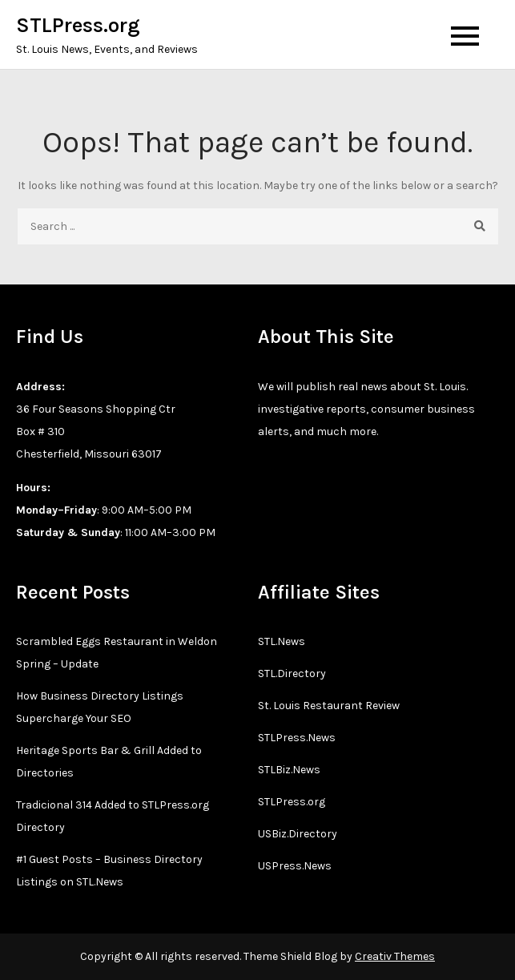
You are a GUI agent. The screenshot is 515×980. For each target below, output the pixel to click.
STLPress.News (297, 738)
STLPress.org (78, 25)
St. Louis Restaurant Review (329, 706)
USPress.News (295, 866)
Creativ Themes (395, 956)
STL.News (282, 641)
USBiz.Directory (298, 834)
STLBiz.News (289, 770)
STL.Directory (292, 673)
